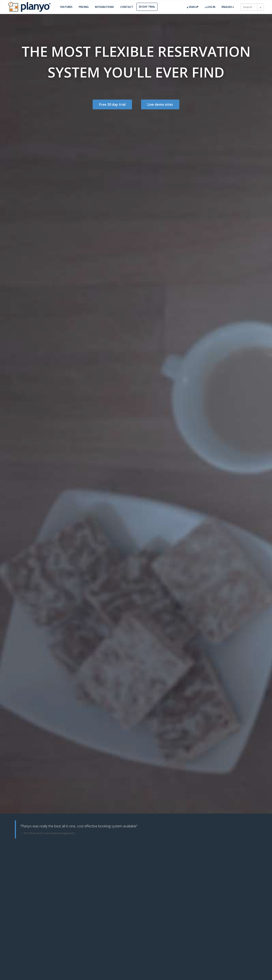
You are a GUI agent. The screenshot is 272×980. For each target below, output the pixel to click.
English (228, 7)
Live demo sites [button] (160, 104)
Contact (127, 7)
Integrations (104, 7)
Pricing (84, 7)
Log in (210, 7)
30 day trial (147, 7)
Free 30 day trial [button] (112, 104)
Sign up (193, 7)
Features (66, 7)
